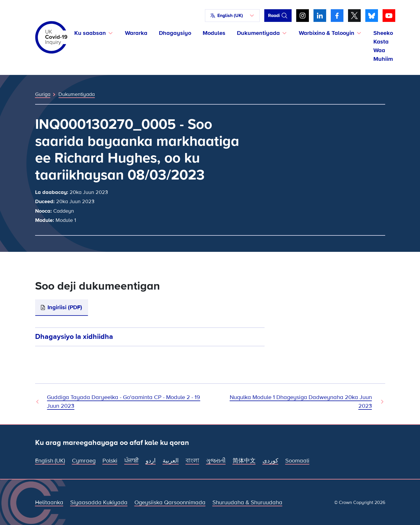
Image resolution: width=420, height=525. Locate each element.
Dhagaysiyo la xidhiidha (74, 337)
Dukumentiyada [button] (258, 33)
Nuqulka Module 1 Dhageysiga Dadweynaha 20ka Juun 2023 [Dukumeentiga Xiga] (301, 402)
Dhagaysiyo (175, 33)
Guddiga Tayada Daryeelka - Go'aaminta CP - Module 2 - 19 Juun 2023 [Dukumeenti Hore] (123, 402)
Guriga (43, 94)
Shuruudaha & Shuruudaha (247, 503)
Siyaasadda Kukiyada (99, 503)
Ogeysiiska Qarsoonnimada (170, 503)
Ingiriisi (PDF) (65, 307)
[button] (232, 16)
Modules (214, 33)
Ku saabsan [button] (90, 33)
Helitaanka (49, 503)
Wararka (136, 33)
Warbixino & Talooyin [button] (327, 33)
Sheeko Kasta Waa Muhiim (383, 46)
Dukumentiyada (77, 94)
